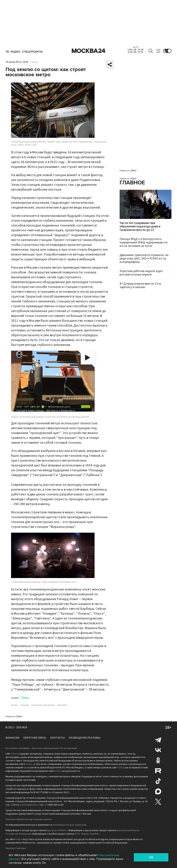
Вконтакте (158, 750)
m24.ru (15, 754)
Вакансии (12, 738)
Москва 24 (88, 51)
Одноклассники (158, 760)
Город (34, 62)
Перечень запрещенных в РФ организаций (54, 748)
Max (158, 791)
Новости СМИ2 (14, 716)
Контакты (57, 738)
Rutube (158, 771)
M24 (25, 727)
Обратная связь (35, 738)
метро (14, 705)
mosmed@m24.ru (29, 805)
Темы (25, 698)
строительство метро (43, 705)
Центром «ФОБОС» (57, 830)
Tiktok (158, 781)
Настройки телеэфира (18, 748)
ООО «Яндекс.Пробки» (87, 834)
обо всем (62, 705)
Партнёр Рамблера (16, 848)
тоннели (24, 705)
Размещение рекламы (85, 738)
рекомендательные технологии (69, 825)
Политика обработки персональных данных (29, 819)
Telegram (158, 740)
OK (151, 857)
